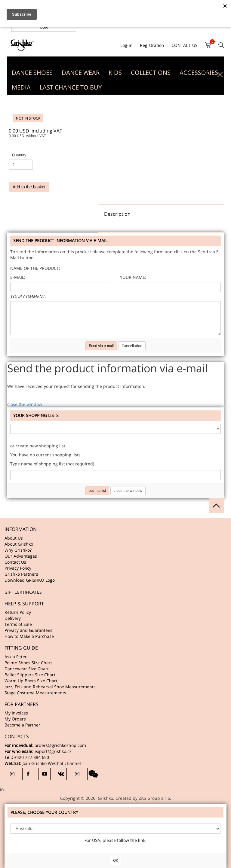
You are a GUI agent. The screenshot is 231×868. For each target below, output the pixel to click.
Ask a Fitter (16, 657)
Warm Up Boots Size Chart (31, 681)
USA (44, 27)
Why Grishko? (18, 550)
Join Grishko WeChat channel (52, 763)
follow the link (131, 840)
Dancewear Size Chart (27, 669)
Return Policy (18, 612)
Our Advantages (21, 556)
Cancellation (132, 346)
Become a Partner (22, 725)
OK (115, 860)
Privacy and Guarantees (28, 630)
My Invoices (16, 713)
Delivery (13, 618)
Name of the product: (35, 268)
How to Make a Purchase (29, 636)
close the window (25, 404)
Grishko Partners (21, 574)
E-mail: (18, 277)
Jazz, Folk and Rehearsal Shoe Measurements (50, 687)
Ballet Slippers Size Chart (30, 675)
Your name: (133, 277)
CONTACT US (185, 45)
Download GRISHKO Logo (30, 580)
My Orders (15, 719)
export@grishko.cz (53, 751)
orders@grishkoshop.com (60, 745)
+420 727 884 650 (32, 757)
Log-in (126, 45)
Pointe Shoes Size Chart (28, 663)
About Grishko (19, 544)
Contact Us (15, 562)
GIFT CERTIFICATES (23, 592)
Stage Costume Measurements (35, 693)
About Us (14, 538)
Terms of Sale (18, 624)
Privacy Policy (18, 568)
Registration (152, 45)
